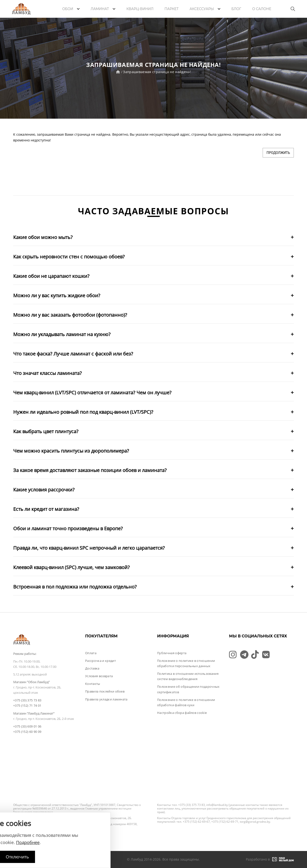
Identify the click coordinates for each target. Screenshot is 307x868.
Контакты (93, 684)
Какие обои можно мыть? (43, 237)
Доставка (92, 668)
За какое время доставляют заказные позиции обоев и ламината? (90, 470)
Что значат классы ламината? (47, 373)
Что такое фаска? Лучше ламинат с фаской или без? (73, 354)
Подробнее (28, 842)
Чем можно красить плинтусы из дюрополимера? (71, 451)
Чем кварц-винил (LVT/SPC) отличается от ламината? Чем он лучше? (92, 393)
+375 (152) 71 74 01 (27, 705)
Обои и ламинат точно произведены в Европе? (68, 528)
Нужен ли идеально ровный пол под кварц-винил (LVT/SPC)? (83, 412)
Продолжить (278, 153)
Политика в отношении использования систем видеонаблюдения (188, 676)
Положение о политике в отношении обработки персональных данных (186, 663)
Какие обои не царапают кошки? (51, 276)
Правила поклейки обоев (105, 691)
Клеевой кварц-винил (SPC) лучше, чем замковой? (71, 567)
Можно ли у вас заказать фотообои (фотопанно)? (70, 315)
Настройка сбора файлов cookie (182, 713)
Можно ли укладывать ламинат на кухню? (62, 334)
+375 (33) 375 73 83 (27, 700)
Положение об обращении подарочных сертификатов (188, 689)
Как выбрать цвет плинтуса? (46, 431)
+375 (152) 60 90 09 (27, 732)
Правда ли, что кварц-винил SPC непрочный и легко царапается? (89, 548)
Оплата (91, 653)
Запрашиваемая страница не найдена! (157, 72)
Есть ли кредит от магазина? (46, 509)
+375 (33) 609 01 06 (27, 726)
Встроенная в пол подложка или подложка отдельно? (75, 587)
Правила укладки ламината (106, 699)
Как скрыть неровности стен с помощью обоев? (69, 257)
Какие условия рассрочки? (44, 490)
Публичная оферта (172, 653)
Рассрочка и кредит (100, 661)
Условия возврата (99, 676)
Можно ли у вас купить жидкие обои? (57, 295)
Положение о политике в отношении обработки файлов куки (186, 702)
